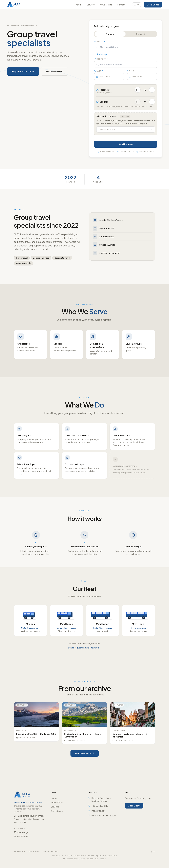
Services (91, 5)
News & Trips (106, 5)
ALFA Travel (21, 836)
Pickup (100, 42)
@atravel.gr (21, 832)
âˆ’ (138, 90)
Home (54, 798)
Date (99, 71)
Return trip (141, 34)
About (79, 5)
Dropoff (101, 59)
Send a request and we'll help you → (84, 648)
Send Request (126, 144)
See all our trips (85, 753)
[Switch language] (137, 5)
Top (152, 851)
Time (130, 71)
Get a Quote (153, 5)
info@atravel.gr (99, 811)
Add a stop (100, 54)
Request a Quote (23, 71)
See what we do (55, 71)
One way (110, 34)
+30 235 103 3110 (100, 806)
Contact (121, 5)
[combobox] (126, 129)
